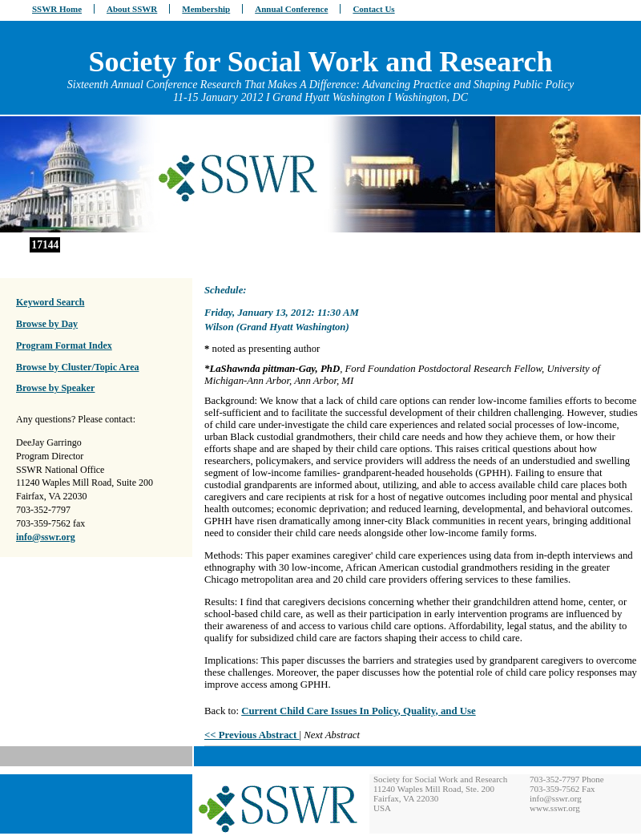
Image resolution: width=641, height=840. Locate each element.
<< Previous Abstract (252, 735)
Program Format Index (64, 345)
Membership (206, 9)
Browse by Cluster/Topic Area (77, 367)
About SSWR (132, 9)
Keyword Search (50, 302)
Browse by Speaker (55, 388)
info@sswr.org (46, 537)
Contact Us (373, 9)
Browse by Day (47, 324)
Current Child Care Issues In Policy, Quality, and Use (358, 711)
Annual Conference (291, 9)
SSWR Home (57, 9)
